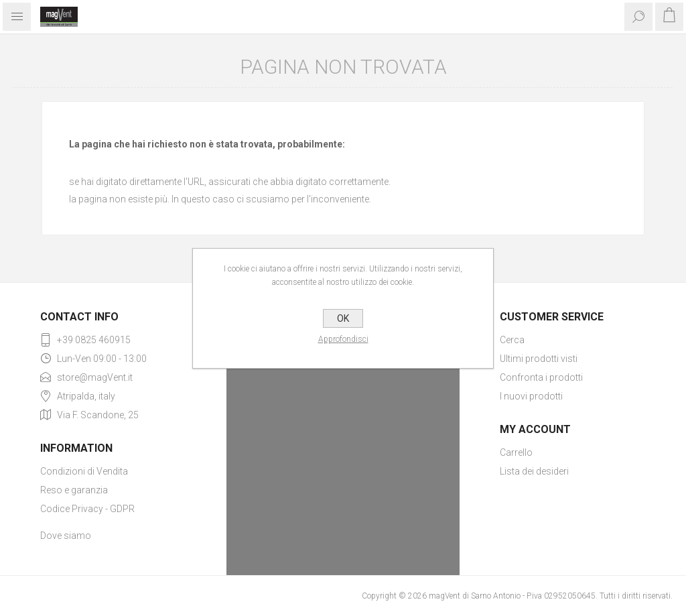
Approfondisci (343, 339)
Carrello (516, 452)
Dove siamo (66, 536)
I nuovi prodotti (531, 396)
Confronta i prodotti (541, 377)
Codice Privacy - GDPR (87, 509)
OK (343, 318)
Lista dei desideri (534, 471)
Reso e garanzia (74, 490)
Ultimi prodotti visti (539, 359)
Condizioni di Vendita (84, 471)
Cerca (512, 340)
